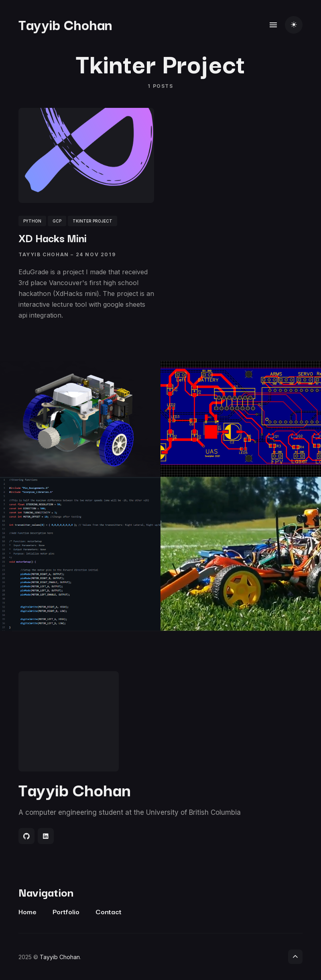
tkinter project (92, 221)
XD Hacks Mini (53, 237)
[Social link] (26, 836)
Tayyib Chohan (65, 24)
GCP (57, 221)
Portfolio (66, 911)
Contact (109, 911)
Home (27, 911)
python (32, 221)
